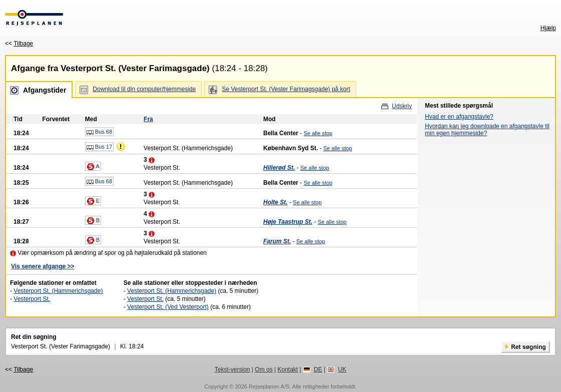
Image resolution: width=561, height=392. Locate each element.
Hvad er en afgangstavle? (459, 117)
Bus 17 (99, 147)
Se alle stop (318, 133)
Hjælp (548, 28)
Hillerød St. (279, 168)
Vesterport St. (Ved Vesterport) (168, 307)
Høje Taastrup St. (288, 222)
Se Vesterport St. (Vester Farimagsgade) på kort (286, 89)
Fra (148, 119)
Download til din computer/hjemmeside (144, 89)
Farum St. (277, 241)
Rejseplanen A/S (269, 386)
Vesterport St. (32, 299)
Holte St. (275, 202)
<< (19, 44)
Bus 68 (99, 132)
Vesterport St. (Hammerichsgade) (58, 291)
